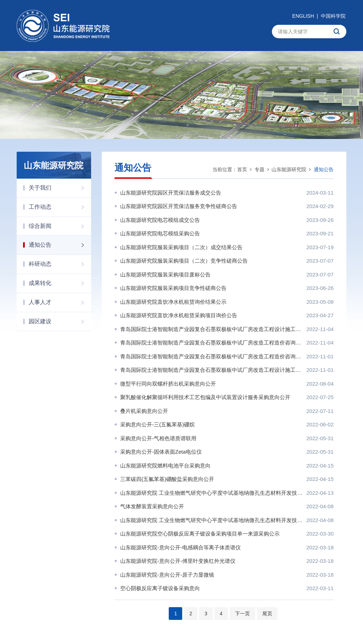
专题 (259, 169)
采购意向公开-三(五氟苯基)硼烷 (157, 424)
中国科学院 (333, 16)
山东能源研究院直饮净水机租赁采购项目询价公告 (179, 315)
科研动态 (60, 264)
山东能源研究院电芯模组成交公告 (160, 220)
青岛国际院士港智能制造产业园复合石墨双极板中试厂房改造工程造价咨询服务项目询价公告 (211, 356)
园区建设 (60, 321)
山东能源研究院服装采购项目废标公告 (165, 275)
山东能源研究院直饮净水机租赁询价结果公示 (173, 302)
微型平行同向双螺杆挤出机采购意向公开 (168, 384)
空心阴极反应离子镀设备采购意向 (160, 588)
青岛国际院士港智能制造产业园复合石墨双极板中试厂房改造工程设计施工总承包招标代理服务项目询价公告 (211, 370)
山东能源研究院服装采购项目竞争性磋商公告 (173, 288)
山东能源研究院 (289, 169)
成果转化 (60, 283)
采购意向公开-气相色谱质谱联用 (158, 438)
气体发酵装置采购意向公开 (152, 506)
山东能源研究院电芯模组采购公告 (160, 233)
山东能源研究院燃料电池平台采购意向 (165, 466)
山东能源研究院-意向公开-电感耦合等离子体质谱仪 (180, 547)
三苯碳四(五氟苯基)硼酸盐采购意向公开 (167, 479)
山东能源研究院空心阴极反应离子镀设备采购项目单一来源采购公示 (200, 534)
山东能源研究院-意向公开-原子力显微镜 (167, 575)
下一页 (242, 614)
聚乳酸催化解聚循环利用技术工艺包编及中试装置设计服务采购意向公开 (205, 397)
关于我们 (60, 188)
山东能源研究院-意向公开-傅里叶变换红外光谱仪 (178, 561)
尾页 (267, 614)
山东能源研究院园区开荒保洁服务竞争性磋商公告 (179, 206)
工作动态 (60, 207)
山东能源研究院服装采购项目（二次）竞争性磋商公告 (184, 261)
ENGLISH (303, 16)
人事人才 (60, 302)
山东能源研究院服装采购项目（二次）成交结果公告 (181, 247)
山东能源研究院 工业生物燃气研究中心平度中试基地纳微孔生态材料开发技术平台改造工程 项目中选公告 (211, 493)
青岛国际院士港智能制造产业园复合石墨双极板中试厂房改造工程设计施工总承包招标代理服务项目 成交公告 (211, 329)
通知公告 (60, 245)
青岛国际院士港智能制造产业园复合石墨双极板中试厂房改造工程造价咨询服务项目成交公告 (211, 343)
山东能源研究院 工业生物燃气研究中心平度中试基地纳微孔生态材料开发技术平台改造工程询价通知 (211, 520)
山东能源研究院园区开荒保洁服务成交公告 (171, 193)
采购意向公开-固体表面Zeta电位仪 (161, 452)
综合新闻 (60, 226)
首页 (242, 169)
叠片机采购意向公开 (144, 411)
